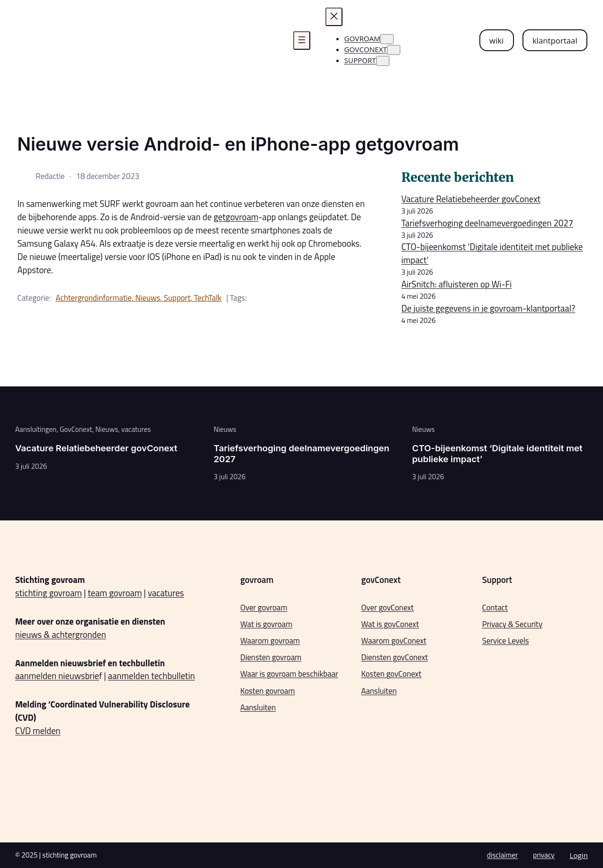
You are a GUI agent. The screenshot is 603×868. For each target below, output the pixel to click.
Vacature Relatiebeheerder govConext (471, 199)
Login (579, 855)
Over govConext (387, 608)
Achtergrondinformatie (94, 298)
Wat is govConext (390, 624)
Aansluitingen (36, 429)
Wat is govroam (266, 624)
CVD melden (38, 731)
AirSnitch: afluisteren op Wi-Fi (456, 284)
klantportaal (555, 40)
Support (177, 298)
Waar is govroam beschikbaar (289, 674)
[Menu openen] (302, 40)
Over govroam (264, 608)
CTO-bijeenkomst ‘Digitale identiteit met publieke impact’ (492, 253)
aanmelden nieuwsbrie (57, 676)
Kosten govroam (267, 691)
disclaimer (502, 855)
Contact (495, 608)
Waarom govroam (270, 641)
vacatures (136, 429)
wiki (496, 40)
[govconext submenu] (394, 50)
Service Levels (506, 641)
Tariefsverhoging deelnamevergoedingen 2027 (487, 223)
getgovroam (236, 217)
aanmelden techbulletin (152, 676)
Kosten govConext (391, 674)
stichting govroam (49, 593)
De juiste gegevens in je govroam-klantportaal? (488, 308)
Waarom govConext (394, 641)
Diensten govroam (271, 657)
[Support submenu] (383, 61)
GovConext (76, 429)
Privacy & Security (512, 624)
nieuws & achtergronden (61, 635)
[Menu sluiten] (334, 17)
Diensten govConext (394, 657)
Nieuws (148, 298)
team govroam (115, 593)
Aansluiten (258, 707)
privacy (544, 855)
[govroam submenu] (387, 39)
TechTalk (208, 298)
